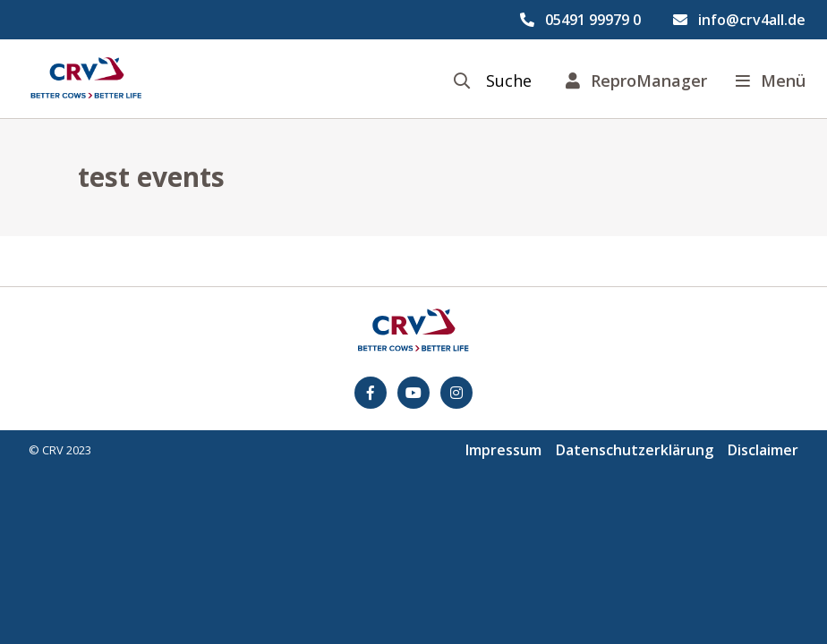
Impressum (503, 450)
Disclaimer (763, 450)
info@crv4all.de (752, 20)
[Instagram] (456, 393)
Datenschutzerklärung (635, 450)
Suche (509, 81)
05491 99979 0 (593, 20)
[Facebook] (371, 393)
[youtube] (413, 393)
